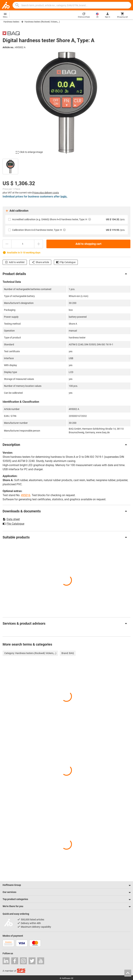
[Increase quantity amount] (39, 244)
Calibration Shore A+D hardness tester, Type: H (39, 230)
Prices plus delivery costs (46, 193)
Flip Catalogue (66, 262)
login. (64, 197)
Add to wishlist (15, 262)
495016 (26, 495)
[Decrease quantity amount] (7, 244)
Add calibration (17, 211)
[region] (66, 166)
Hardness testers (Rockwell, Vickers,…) (42, 22)
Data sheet (11, 519)
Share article (40, 262)
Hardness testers (11, 22)
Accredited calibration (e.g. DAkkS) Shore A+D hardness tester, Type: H (52, 219)
